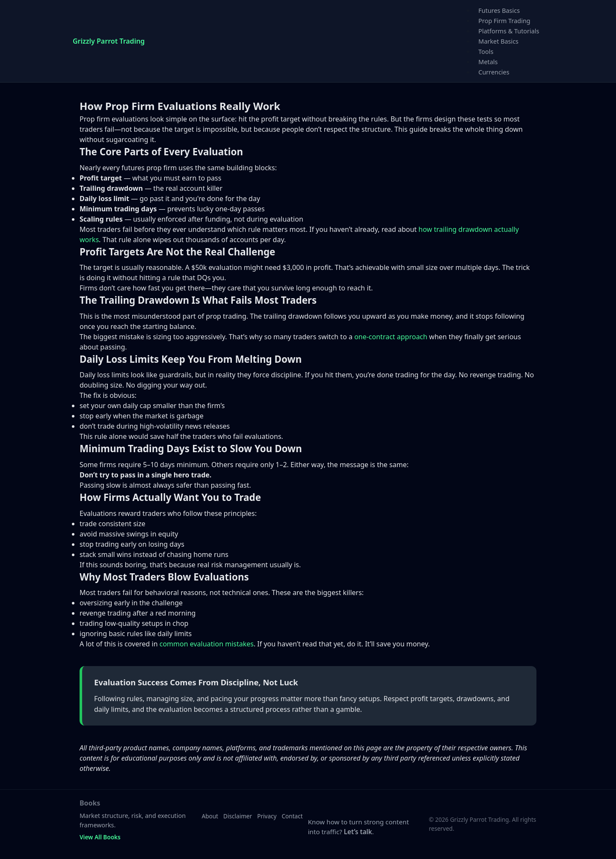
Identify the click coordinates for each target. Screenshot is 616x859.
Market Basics (498, 41)
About (210, 816)
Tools (486, 52)
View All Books (100, 837)
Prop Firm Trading (504, 21)
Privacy (267, 816)
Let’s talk (358, 832)
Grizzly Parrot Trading (109, 41)
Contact (292, 816)
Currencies (494, 72)
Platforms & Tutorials (509, 31)
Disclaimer (238, 816)
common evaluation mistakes (207, 644)
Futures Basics (499, 10)
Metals (488, 62)
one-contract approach (391, 337)
